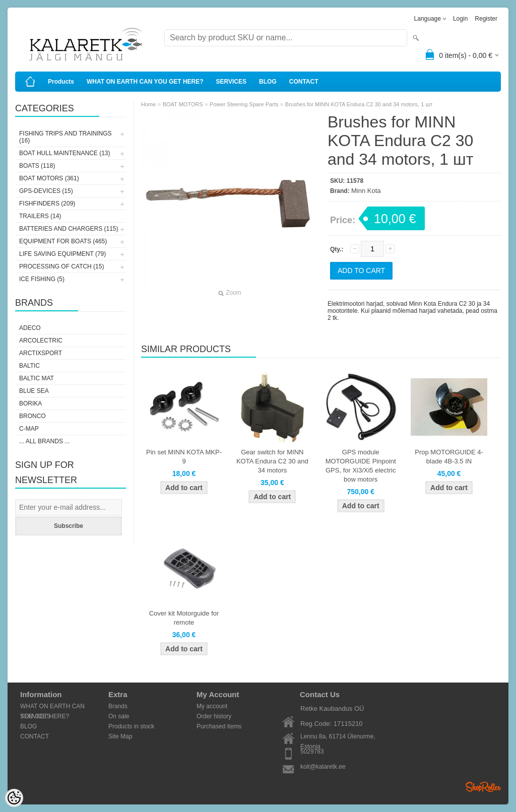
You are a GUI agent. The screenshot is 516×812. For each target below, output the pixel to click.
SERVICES (231, 82)
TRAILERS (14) (40, 216)
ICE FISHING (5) (42, 279)
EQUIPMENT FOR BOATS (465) (63, 241)
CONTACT (304, 82)
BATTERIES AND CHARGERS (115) (69, 229)
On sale (119, 716)
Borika (30, 403)
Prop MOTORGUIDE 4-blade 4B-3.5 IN (449, 457)
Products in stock (131, 726)
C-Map (29, 429)
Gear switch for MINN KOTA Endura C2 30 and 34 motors (272, 461)
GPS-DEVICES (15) (46, 191)
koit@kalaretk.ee (323, 767)
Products (61, 82)
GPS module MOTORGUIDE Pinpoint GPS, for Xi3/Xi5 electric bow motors (361, 466)
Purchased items (219, 726)
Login (460, 19)
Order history (214, 716)
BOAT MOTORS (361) (49, 178)
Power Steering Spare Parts (244, 104)
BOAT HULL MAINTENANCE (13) (64, 153)
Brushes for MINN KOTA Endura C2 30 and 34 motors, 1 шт (359, 104)
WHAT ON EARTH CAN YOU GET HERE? (145, 82)
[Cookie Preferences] (14, 798)
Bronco (33, 416)
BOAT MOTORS (183, 104)
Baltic (29, 366)
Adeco (30, 328)
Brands (118, 706)
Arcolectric (41, 341)
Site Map (120, 736)
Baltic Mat (37, 378)
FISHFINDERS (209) (47, 204)
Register (486, 19)
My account (212, 706)
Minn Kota (366, 191)
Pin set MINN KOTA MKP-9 (184, 457)
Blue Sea (34, 391)
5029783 (312, 752)
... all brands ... (44, 441)
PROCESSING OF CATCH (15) (61, 266)
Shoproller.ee (483, 787)
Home (148, 104)
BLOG (268, 82)
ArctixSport (41, 353)
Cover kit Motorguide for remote (184, 618)
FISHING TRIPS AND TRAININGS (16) (66, 137)
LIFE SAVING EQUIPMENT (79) (62, 254)
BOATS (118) (37, 166)
